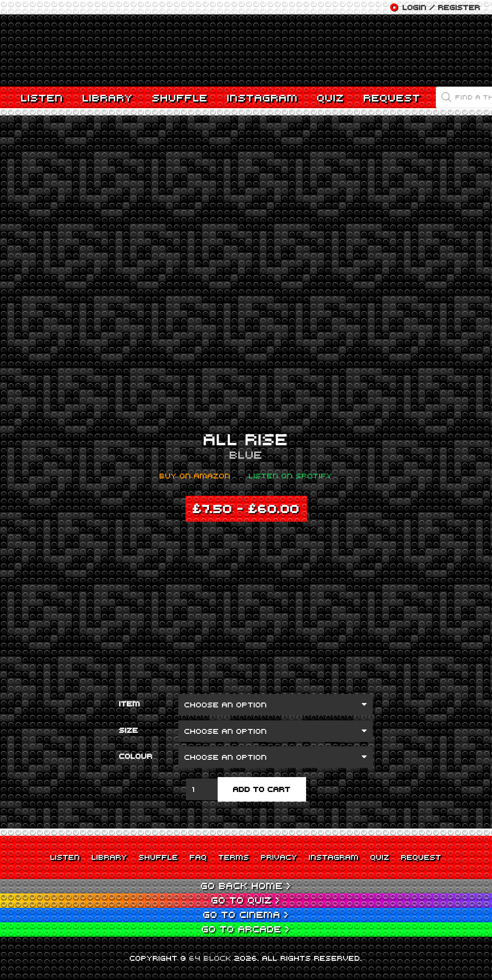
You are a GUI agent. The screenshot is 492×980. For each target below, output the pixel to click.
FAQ (198, 857)
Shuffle (159, 857)
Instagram (334, 857)
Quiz (380, 857)
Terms (234, 857)
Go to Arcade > (246, 929)
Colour (136, 756)
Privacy (279, 857)
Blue (246, 454)
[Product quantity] (202, 789)
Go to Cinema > (246, 914)
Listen (65, 857)
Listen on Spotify (291, 476)
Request (421, 857)
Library (110, 857)
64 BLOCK (210, 958)
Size (129, 730)
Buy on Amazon (195, 476)
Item (130, 704)
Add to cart (262, 789)
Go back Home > (246, 886)
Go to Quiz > (246, 900)
